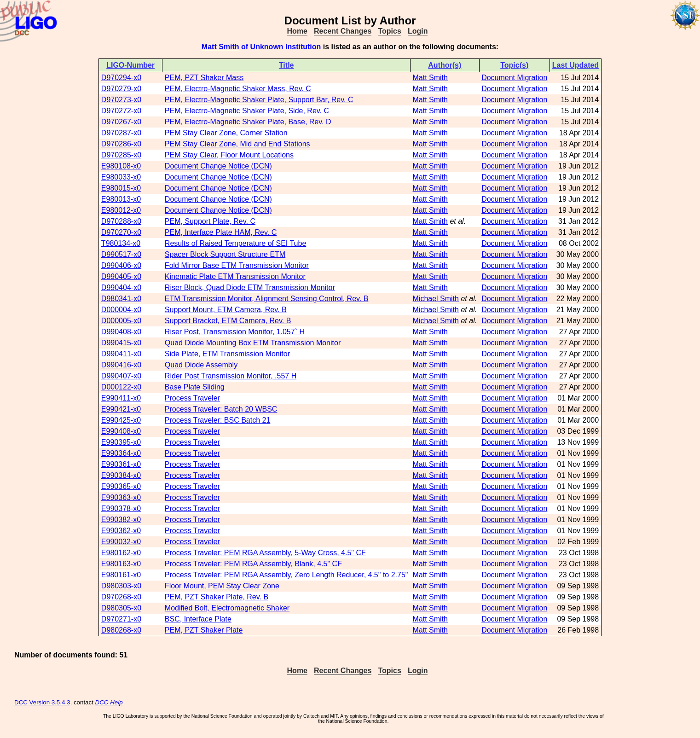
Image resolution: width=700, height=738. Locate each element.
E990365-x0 (121, 486)
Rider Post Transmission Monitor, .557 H (231, 376)
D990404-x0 (121, 288)
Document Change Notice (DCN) (218, 166)
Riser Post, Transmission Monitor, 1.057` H (235, 332)
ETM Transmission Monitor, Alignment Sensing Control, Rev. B (267, 299)
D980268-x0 (121, 630)
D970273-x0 (121, 100)
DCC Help (109, 702)
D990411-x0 (121, 354)
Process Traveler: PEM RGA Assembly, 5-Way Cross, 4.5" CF (265, 553)
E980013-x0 (121, 199)
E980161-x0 (121, 575)
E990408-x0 (121, 431)
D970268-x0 (121, 597)
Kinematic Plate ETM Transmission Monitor (235, 276)
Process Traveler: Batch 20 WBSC (221, 409)
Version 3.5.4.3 (50, 702)
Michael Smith (436, 299)
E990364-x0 (121, 453)
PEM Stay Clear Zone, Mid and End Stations (237, 144)
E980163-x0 (121, 564)
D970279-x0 (121, 89)
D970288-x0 (121, 221)
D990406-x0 (121, 265)
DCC (21, 702)
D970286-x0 (121, 144)
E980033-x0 (121, 177)
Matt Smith (220, 47)
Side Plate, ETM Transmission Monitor (227, 354)
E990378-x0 (121, 508)
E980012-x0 (121, 210)
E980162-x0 (121, 553)
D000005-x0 (121, 321)
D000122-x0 (121, 387)
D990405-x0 (121, 276)
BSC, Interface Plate (198, 619)
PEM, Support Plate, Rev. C (210, 221)
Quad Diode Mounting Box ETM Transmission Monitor (253, 343)
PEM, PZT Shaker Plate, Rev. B (217, 597)
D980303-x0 (121, 586)
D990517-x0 (121, 254)
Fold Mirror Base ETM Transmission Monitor (237, 265)
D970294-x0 (121, 78)
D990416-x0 (121, 365)
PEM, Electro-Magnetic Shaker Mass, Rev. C (238, 89)
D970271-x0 (121, 619)
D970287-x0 (121, 133)
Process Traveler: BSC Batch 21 (217, 420)
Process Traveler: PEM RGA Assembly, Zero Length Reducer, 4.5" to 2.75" (286, 575)
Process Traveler (192, 398)
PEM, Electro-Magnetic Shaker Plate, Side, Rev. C (247, 111)
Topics (389, 31)
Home (297, 31)
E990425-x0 (121, 420)
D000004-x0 (121, 310)
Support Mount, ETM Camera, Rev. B (226, 310)
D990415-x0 (121, 343)
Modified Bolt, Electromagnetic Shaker (227, 608)
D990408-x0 (121, 332)
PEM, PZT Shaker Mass (204, 78)
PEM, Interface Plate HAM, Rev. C (221, 232)
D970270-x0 (121, 232)
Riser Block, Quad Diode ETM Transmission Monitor (250, 288)
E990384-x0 (121, 475)
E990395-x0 (121, 442)
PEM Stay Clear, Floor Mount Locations (229, 155)
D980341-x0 (121, 299)
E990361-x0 (121, 464)
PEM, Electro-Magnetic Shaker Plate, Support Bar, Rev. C (259, 100)
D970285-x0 (121, 155)
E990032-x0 (121, 542)
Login (418, 31)
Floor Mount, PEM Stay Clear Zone (222, 586)
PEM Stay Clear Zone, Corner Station (226, 133)
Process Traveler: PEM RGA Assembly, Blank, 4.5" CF (253, 564)
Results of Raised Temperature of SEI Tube (235, 243)
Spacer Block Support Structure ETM (225, 254)
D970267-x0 (121, 122)
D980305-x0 (121, 608)
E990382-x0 (121, 520)
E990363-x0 (121, 497)
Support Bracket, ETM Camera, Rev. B (228, 321)
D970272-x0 (121, 111)
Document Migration (514, 78)
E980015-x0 (121, 188)
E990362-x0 (121, 531)
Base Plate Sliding (195, 387)
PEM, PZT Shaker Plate (204, 630)
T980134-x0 (121, 243)
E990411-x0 (121, 398)
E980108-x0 (121, 166)
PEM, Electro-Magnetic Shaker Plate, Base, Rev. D (248, 122)
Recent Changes (343, 31)
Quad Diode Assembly (201, 365)
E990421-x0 (121, 409)
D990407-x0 (121, 376)
